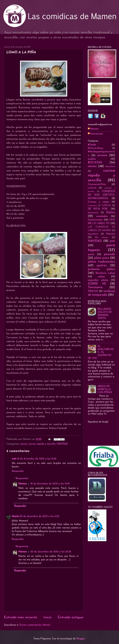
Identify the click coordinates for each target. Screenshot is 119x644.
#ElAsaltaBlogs (96, 148)
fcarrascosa (97, 134)
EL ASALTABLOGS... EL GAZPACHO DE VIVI (101, 352)
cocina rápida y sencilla (42, 444)
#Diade (92, 145)
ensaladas (102, 216)
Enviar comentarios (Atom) (35, 625)
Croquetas (92, 206)
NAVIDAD (62, 444)
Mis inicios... (102, 237)
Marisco (111, 234)
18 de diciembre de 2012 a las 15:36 (37, 459)
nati (14, 459)
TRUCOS (93, 291)
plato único (102, 258)
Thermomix (95, 287)
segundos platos (98, 280)
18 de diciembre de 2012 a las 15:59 (50, 484)
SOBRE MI (97, 284)
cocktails (92, 188)
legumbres (93, 234)
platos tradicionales (101, 262)
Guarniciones (95, 220)
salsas (101, 277)
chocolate (110, 167)
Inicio (47, 617)
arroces (102, 155)
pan (112, 241)
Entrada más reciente (21, 617)
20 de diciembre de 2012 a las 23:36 (51, 552)
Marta (15, 516)
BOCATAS (95, 163)
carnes (24, 444)
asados (92, 159)
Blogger (81, 639)
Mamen (23, 484)
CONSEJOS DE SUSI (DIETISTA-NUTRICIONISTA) (101, 195)
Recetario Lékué (105, 273)
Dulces (111, 212)
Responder (18, 471)
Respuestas (22, 478)
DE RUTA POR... (98, 209)
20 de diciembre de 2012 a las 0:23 (39, 516)
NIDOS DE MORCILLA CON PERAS (105, 389)
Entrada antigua (71, 617)
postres (102, 266)
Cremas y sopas (98, 202)
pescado (109, 254)
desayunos (93, 213)
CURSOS (106, 206)
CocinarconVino (97, 184)
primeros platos (101, 269)
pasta (91, 254)
